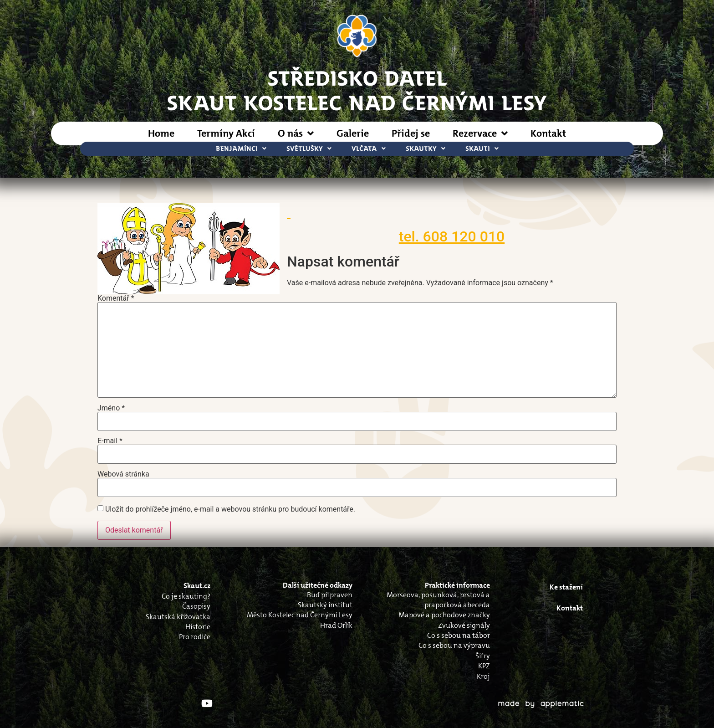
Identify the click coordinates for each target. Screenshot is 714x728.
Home (161, 133)
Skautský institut (325, 605)
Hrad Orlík (336, 625)
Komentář (116, 298)
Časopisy (196, 606)
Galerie (353, 133)
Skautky (426, 149)
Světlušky (309, 149)
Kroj (483, 676)
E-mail (110, 441)
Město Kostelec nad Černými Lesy (300, 615)
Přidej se (411, 133)
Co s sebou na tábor (459, 635)
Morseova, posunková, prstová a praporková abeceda (438, 600)
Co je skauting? (186, 596)
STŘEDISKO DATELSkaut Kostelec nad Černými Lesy (357, 90)
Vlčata (369, 149)
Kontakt (548, 133)
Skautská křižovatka (178, 617)
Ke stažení (566, 587)
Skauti (482, 149)
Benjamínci (241, 149)
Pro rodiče (195, 637)
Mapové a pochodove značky (444, 615)
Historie (198, 627)
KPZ (484, 666)
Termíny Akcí (226, 133)
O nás (296, 133)
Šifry (483, 656)
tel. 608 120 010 (452, 236)
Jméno (111, 408)
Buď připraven (330, 595)
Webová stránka (123, 474)
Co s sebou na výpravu (454, 645)
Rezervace (480, 133)
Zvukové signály (464, 625)
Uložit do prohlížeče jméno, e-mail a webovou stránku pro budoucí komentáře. (230, 509)
